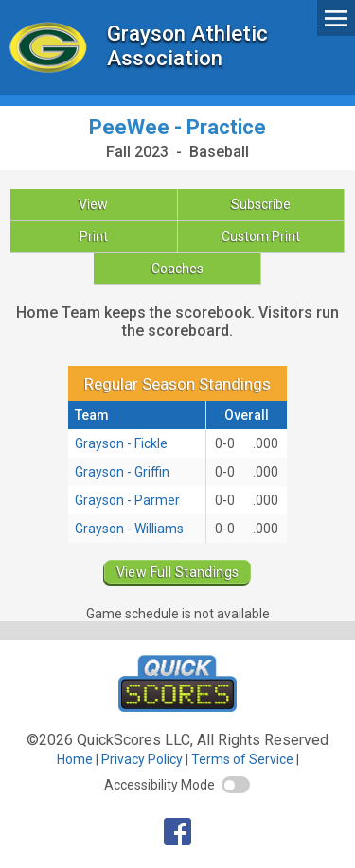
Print (94, 236)
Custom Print (261, 236)
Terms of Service (242, 759)
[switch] (236, 785)
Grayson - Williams (129, 529)
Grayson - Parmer (127, 500)
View (93, 204)
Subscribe (261, 204)
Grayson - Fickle (121, 443)
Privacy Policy (142, 759)
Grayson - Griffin (122, 472)
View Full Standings (178, 572)
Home (75, 759)
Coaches (177, 269)
